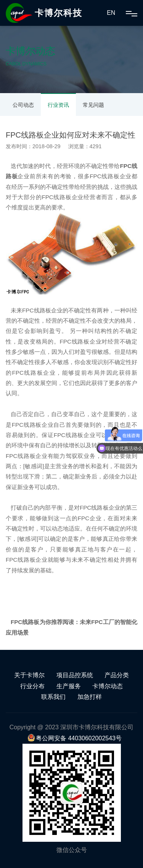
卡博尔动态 (108, 686)
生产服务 (69, 686)
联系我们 (53, 697)
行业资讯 (58, 105)
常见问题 (93, 105)
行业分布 (32, 686)
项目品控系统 (75, 675)
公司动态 (23, 105)
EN (111, 13)
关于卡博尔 (29, 675)
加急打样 (90, 697)
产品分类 (117, 675)
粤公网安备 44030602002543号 (75, 738)
